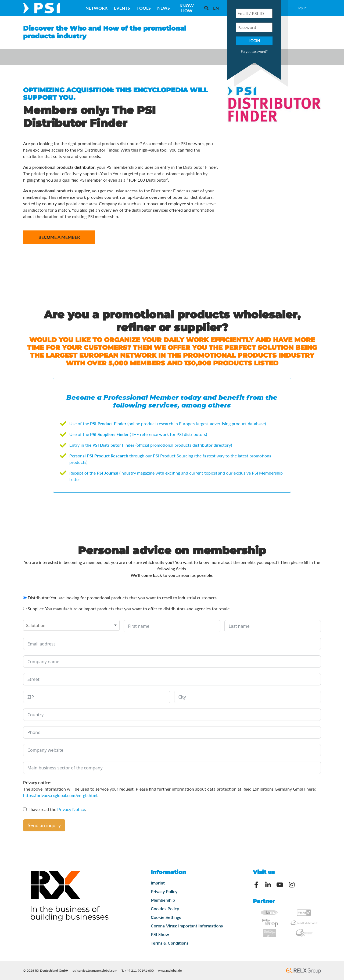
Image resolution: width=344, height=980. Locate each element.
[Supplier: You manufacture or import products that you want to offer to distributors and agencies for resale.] (25, 609)
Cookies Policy (165, 909)
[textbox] (39, 625)
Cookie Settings (166, 917)
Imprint (158, 883)
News (164, 8)
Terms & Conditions (170, 943)
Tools (144, 8)
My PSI (303, 8)
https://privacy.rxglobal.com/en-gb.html (60, 795)
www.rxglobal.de (170, 970)
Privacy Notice (71, 809)
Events (122, 8)
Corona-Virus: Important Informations (187, 926)
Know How (187, 8)
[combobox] (71, 625)
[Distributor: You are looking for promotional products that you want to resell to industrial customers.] (25, 598)
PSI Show (160, 934)
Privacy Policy (164, 891)
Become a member (59, 237)
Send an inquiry (44, 825)
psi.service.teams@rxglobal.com (95, 970)
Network (96, 8)
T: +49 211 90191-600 (138, 970)
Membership (163, 900)
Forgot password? (254, 52)
